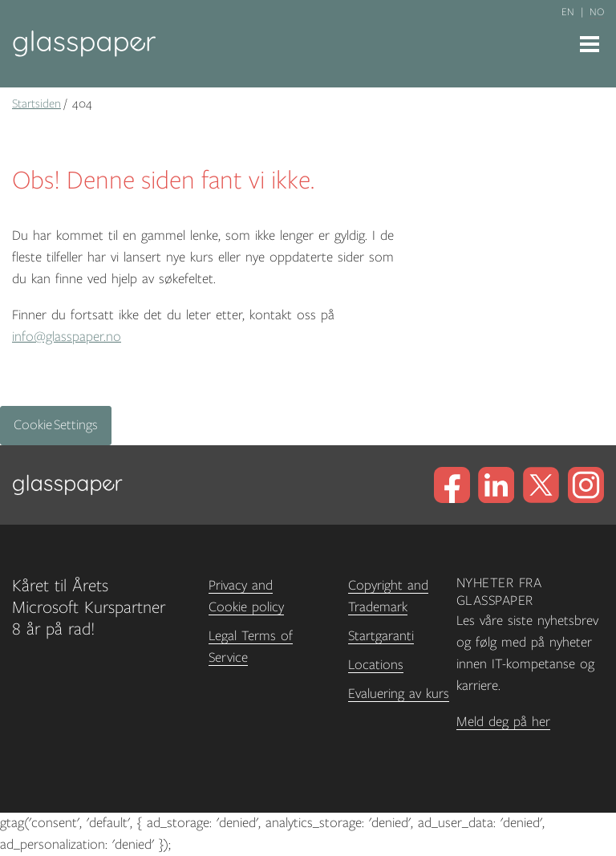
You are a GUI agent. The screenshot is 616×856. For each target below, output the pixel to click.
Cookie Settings (56, 425)
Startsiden (36, 103)
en (568, 12)
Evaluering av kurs (399, 694)
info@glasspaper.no (67, 337)
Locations (376, 665)
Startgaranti (381, 636)
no (597, 12)
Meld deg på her (503, 722)
